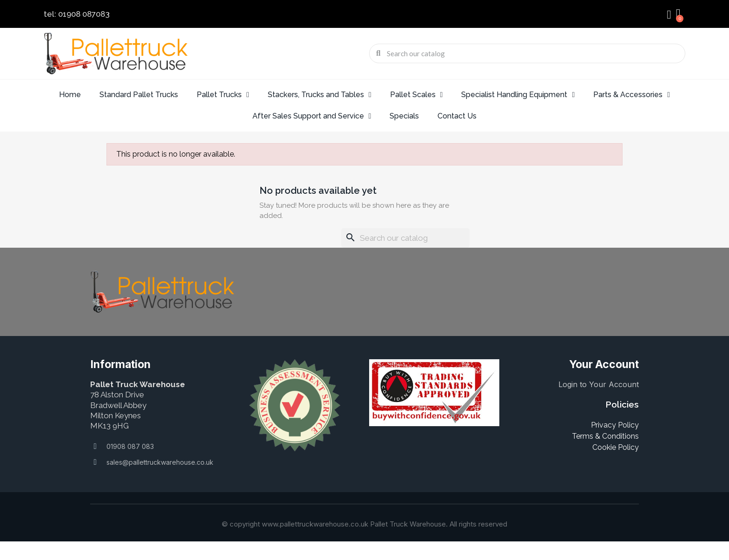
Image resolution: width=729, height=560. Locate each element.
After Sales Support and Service (312, 116)
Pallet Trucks (223, 95)
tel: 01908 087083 (77, 14)
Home (70, 95)
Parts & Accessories (632, 95)
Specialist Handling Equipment (518, 95)
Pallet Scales (417, 95)
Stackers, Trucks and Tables (320, 95)
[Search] (405, 238)
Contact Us (457, 116)
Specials (404, 116)
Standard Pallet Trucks (139, 95)
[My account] (669, 15)
